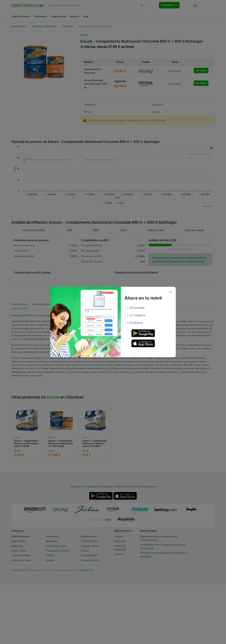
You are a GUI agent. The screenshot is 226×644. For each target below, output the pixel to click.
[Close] (170, 292)
